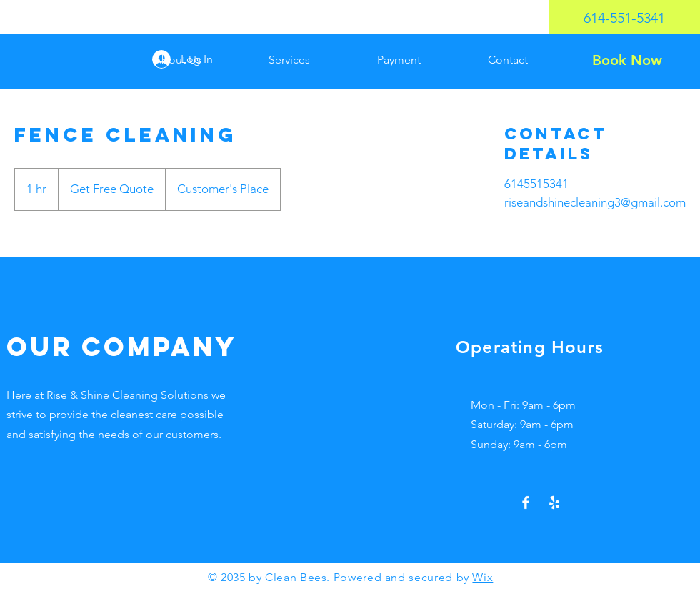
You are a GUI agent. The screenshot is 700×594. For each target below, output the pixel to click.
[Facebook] (526, 503)
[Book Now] (627, 60)
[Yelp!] (554, 503)
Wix (482, 577)
